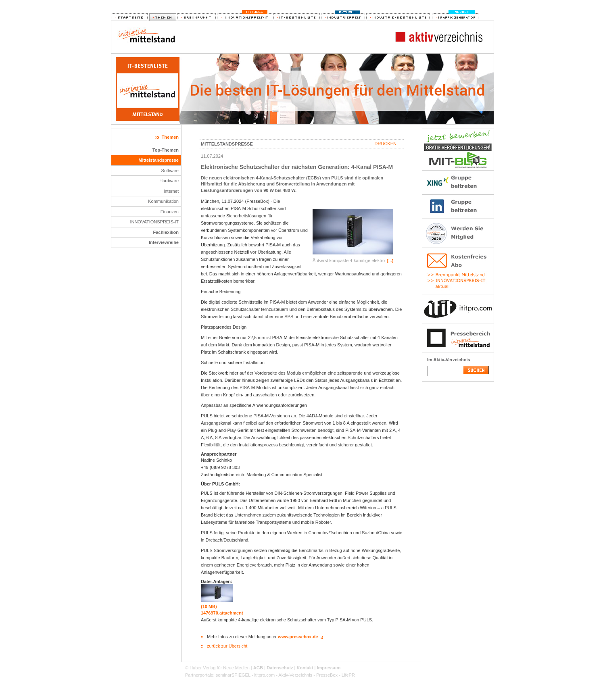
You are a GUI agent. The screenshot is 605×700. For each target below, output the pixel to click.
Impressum (329, 668)
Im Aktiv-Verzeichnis (449, 360)
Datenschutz (280, 668)
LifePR (348, 675)
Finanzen (170, 212)
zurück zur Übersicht (227, 646)
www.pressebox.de (298, 637)
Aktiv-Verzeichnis (295, 675)
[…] (390, 261)
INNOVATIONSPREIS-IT (154, 222)
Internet (171, 191)
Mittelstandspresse (159, 160)
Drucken (386, 144)
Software (170, 171)
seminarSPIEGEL (233, 675)
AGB (258, 668)
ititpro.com (264, 675)
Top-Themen (166, 150)
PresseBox (327, 675)
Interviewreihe (164, 242)
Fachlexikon (166, 232)
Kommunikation (163, 201)
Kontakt (305, 668)
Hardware (169, 181)
